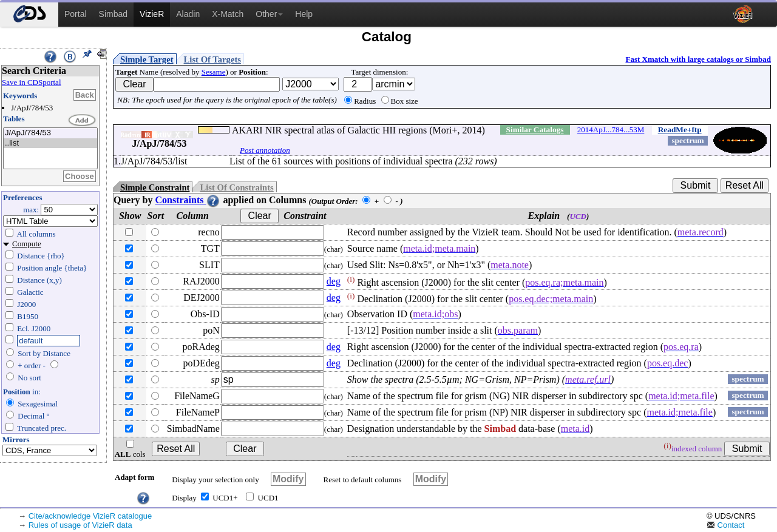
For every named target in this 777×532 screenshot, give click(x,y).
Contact (725, 525)
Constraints (188, 200)
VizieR (152, 14)
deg (334, 281)
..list (50, 143)
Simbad (113, 14)
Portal (76, 14)
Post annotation (265, 150)
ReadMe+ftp (680, 130)
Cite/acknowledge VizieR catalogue (90, 516)
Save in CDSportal (32, 82)
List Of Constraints (236, 187)
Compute (27, 244)
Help (304, 14)
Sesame (214, 72)
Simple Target (147, 59)
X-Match (228, 14)
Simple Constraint (155, 187)
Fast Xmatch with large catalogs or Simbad (698, 59)
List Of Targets (212, 59)
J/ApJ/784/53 (50, 133)
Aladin (188, 14)
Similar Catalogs (535, 130)
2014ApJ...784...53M (611, 130)
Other (269, 14)
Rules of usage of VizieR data (80, 525)
